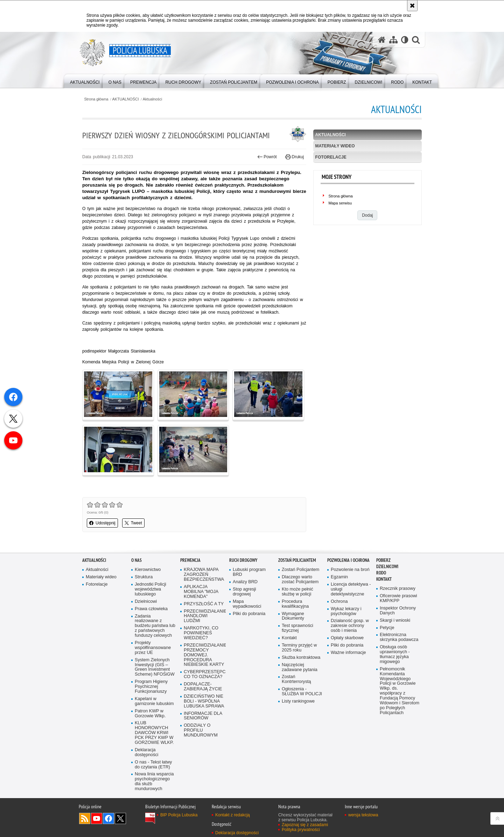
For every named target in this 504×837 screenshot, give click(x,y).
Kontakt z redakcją (233, 815)
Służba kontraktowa (301, 658)
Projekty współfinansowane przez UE (153, 648)
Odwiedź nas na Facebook (108, 818)
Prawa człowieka (151, 609)
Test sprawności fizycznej (297, 628)
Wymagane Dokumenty (293, 616)
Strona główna (96, 99)
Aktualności (152, 99)
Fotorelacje (331, 157)
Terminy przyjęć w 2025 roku (299, 648)
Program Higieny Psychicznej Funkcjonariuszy (151, 687)
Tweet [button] (133, 523)
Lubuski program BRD (249, 572)
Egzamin (339, 577)
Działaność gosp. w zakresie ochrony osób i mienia (350, 626)
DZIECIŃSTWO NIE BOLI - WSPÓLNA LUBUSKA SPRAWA (204, 701)
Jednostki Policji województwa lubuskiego (150, 589)
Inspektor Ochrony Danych (398, 611)
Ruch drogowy (243, 560)
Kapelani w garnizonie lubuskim (154, 701)
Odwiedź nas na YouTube (97, 818)
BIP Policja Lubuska (179, 815)
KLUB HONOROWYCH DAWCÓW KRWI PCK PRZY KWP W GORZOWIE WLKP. (154, 733)
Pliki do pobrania (249, 614)
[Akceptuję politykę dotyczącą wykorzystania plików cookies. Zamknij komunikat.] (412, 6)
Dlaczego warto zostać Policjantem (300, 580)
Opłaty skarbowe (347, 638)
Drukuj (295, 157)
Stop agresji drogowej (244, 592)
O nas (136, 560)
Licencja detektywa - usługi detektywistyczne (351, 589)
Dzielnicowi (146, 602)
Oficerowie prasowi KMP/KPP (398, 598)
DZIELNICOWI (387, 567)
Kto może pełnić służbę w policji (297, 592)
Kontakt (289, 638)
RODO (381, 573)
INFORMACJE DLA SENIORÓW (203, 716)
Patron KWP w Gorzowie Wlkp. (150, 714)
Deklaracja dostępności (146, 752)
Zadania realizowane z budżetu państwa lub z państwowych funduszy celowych (155, 626)
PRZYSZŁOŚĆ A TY (204, 604)
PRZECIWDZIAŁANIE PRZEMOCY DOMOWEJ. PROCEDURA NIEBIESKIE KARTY (204, 655)
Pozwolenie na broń (350, 570)
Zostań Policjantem (297, 560)
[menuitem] (85, 81)
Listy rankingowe (298, 701)
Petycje (387, 628)
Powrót (267, 157)
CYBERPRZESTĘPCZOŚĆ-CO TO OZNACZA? (204, 674)
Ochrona (339, 602)
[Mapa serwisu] (393, 40)
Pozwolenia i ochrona (348, 560)
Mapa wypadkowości (247, 604)
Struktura (144, 577)
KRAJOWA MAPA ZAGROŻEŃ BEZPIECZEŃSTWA (204, 575)
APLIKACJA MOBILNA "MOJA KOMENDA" (201, 592)
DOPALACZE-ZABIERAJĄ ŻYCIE (203, 687)
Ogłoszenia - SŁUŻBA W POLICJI (302, 692)
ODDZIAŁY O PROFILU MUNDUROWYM (201, 730)
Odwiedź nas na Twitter (120, 818)
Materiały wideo (335, 146)
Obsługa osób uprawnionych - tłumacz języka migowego (395, 654)
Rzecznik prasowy (398, 589)
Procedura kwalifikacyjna (295, 604)
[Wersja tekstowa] (405, 40)
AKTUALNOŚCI (126, 99)
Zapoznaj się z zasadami (305, 825)
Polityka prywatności (301, 830)
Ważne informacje (348, 653)
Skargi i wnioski (395, 620)
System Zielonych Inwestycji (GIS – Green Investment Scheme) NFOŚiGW (155, 667)
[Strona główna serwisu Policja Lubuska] (382, 40)
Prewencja (190, 560)
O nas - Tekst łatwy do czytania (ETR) (153, 765)
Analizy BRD (245, 582)
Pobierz (383, 560)
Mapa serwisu (340, 203)
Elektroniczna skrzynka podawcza (399, 637)
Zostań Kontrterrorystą (296, 679)
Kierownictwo (148, 570)
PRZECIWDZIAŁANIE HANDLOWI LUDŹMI (204, 616)
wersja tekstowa (363, 815)
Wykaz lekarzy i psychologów (346, 611)
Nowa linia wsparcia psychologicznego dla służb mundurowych (154, 782)
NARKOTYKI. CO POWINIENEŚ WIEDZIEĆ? (201, 633)
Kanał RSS (85, 818)
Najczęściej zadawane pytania (300, 667)
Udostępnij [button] (102, 523)
